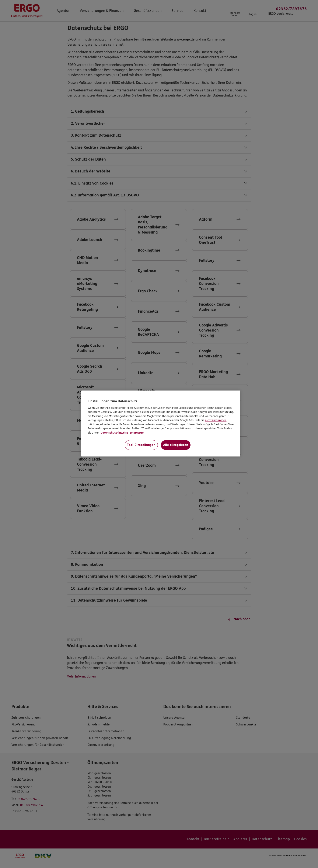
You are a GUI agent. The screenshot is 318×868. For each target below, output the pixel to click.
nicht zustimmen (216, 420)
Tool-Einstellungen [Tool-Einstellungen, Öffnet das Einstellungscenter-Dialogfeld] (141, 445)
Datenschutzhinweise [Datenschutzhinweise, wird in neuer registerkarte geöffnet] (114, 433)
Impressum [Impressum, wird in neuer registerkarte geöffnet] (137, 433)
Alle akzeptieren (176, 445)
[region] (161, 423)
